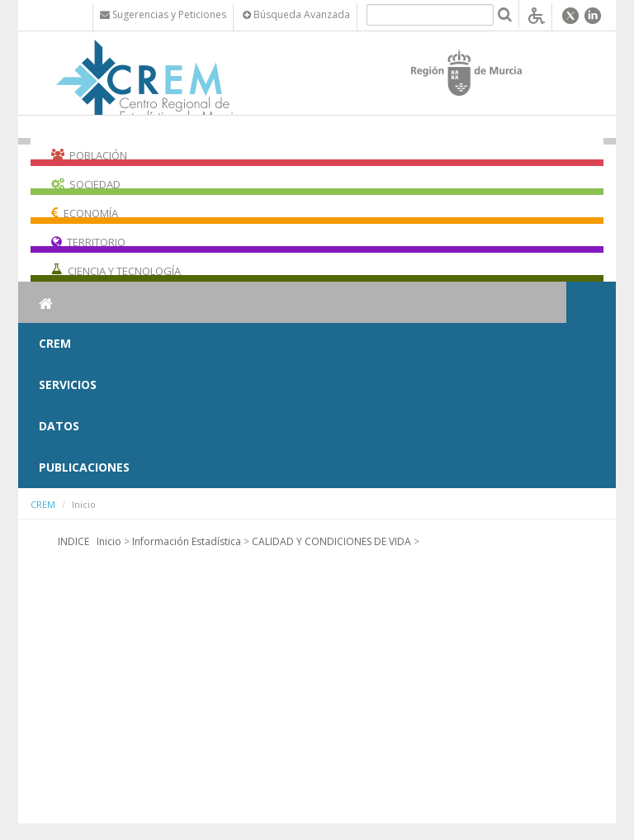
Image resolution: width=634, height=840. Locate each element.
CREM (55, 343)
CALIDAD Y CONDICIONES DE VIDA (331, 541)
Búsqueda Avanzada (296, 14)
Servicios (68, 384)
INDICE (73, 541)
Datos (59, 426)
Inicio (109, 541)
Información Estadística (187, 541)
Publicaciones (84, 467)
